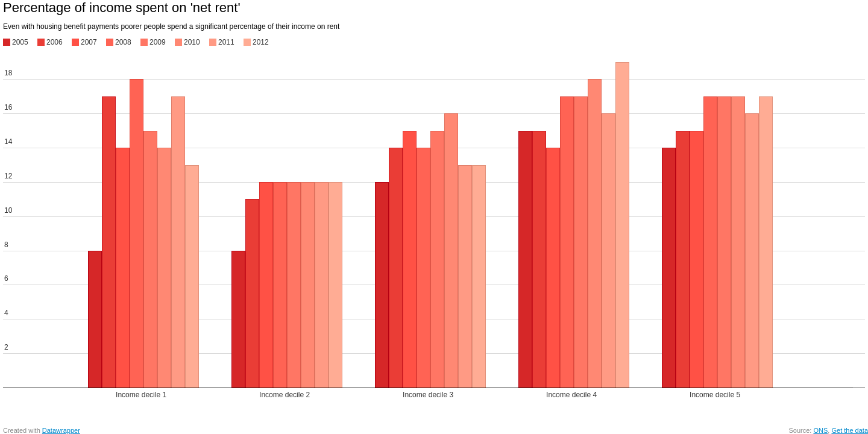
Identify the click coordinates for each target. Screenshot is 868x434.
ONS (820, 430)
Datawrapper (61, 430)
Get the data (850, 430)
